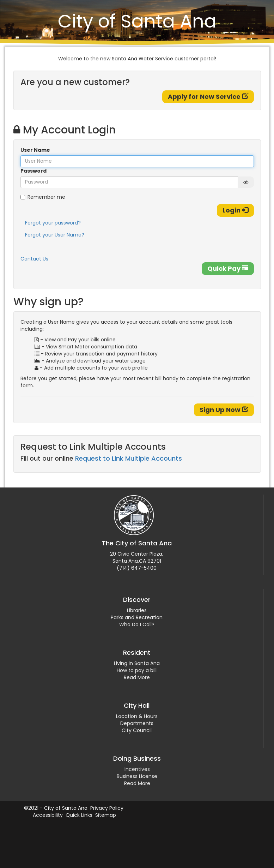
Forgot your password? (53, 223)
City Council (137, 730)
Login (235, 210)
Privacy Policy (107, 808)
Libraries (137, 610)
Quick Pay (228, 268)
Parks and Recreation (137, 617)
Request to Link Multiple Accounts (129, 458)
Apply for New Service (208, 97)
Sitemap (106, 815)
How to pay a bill (137, 670)
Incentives (137, 769)
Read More (137, 677)
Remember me (43, 197)
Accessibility (48, 815)
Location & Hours (137, 716)
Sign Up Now (224, 410)
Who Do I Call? (137, 624)
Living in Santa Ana (137, 663)
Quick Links (79, 815)
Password (34, 171)
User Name (35, 150)
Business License (137, 776)
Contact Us (34, 259)
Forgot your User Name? (55, 235)
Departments (137, 723)
